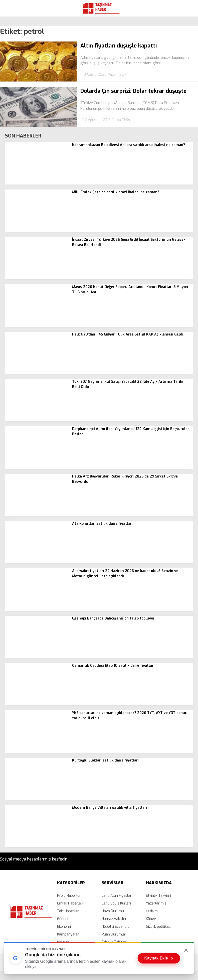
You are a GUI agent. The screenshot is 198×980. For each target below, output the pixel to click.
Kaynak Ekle (159, 958)
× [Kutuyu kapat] (186, 950)
